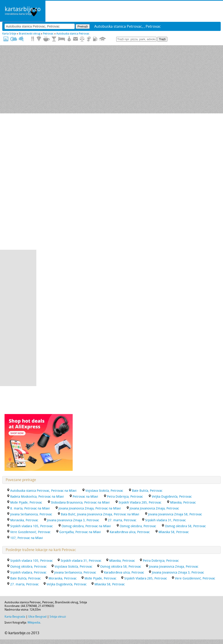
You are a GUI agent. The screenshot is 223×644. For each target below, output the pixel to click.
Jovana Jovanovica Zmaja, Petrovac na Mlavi (90, 508)
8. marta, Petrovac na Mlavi (30, 508)
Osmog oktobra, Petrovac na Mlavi (86, 526)
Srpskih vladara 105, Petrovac (31, 526)
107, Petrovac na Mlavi (27, 538)
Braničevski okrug (30, 34)
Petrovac (48, 34)
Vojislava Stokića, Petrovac (104, 491)
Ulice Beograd (37, 617)
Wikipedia (34, 623)
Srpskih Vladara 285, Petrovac (140, 503)
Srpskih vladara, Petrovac (28, 573)
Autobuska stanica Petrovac (73, 34)
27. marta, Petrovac (122, 520)
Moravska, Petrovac (24, 520)
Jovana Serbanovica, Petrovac (31, 514)
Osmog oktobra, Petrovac (138, 526)
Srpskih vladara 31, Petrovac (165, 520)
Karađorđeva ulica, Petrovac (130, 532)
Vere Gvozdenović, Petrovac (30, 532)
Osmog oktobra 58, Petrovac (185, 526)
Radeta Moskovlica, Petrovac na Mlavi (37, 497)
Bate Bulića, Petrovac (147, 491)
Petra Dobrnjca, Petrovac (125, 497)
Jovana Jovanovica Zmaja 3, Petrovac (73, 520)
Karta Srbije (9, 34)
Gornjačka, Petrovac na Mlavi (80, 532)
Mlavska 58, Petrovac (174, 532)
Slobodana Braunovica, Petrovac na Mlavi (80, 503)
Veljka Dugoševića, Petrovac (172, 497)
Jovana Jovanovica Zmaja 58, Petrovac (175, 514)
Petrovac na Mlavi (85, 497)
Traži (162, 39)
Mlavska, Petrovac (183, 503)
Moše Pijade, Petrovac (26, 503)
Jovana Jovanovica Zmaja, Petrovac (154, 508)
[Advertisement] (111, 79)
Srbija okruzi (58, 617)
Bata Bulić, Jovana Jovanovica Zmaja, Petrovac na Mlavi (100, 514)
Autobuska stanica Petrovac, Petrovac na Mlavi (43, 491)
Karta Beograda (15, 617)
